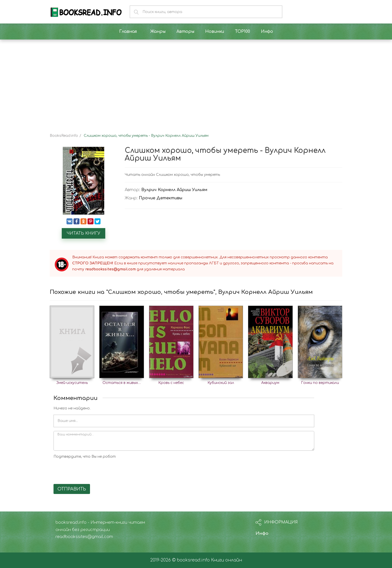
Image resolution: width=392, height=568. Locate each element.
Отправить (72, 489)
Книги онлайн (226, 560)
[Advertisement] (196, 82)
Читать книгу (83, 233)
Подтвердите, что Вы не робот (85, 457)
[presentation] (91, 470)
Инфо (262, 533)
